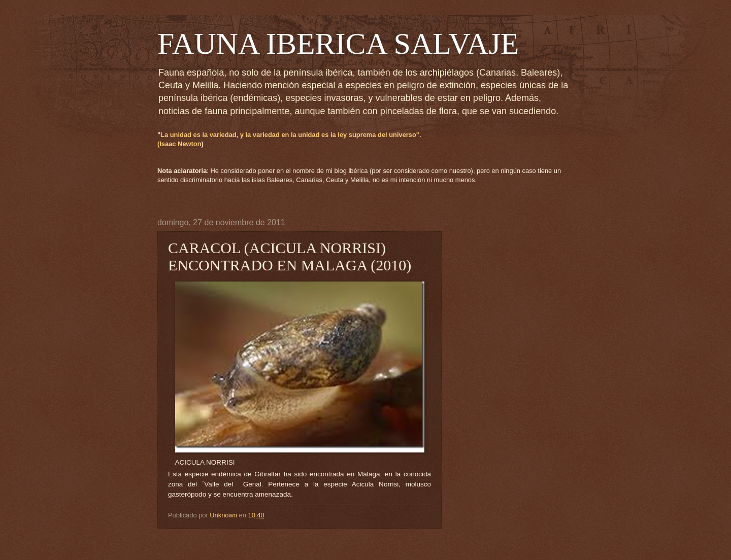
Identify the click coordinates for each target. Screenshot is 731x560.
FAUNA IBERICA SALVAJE (338, 44)
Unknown (224, 515)
